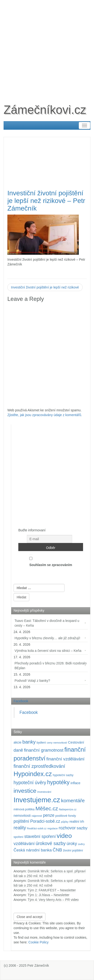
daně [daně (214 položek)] (18, 750)
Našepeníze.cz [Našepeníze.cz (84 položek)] (68, 809)
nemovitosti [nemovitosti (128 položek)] (22, 816)
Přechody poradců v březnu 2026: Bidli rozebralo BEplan (51, 666)
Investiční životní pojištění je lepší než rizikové (45, 287)
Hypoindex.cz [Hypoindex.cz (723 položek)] (33, 774)
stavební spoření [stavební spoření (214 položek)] (40, 836)
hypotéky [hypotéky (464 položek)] (58, 782)
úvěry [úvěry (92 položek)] (81, 844)
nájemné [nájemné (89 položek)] (37, 816)
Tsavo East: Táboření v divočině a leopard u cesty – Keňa (47, 623)
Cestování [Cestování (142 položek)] (76, 742)
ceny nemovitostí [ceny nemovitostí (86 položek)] (57, 743)
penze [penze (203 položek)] (49, 815)
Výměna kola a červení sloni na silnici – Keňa (48, 651)
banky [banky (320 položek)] (29, 742)
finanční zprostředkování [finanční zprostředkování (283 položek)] (39, 766)
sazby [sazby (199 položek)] (82, 828)
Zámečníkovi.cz (45, 110)
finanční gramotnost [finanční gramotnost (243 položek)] (44, 750)
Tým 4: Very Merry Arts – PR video (53, 900)
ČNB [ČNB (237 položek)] (57, 850)
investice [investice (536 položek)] (25, 791)
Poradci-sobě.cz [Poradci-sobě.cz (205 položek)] (45, 821)
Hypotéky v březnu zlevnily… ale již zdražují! (47, 638)
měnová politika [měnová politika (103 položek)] (24, 809)
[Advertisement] (47, 47)
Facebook (21, 701)
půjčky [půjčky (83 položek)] (65, 822)
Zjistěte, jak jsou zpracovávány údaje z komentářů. (45, 415)
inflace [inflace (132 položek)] (75, 783)
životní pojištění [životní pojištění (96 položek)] (73, 850)
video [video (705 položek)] (64, 836)
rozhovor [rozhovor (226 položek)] (67, 828)
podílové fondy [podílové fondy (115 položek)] (66, 816)
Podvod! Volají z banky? (32, 681)
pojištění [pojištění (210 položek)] (21, 821)
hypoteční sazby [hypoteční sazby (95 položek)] (63, 775)
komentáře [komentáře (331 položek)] (73, 800)
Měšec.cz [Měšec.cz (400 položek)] (47, 809)
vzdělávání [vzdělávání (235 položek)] (24, 843)
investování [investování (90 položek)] (44, 792)
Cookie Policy (38, 942)
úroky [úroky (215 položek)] (72, 844)
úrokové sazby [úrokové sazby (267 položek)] (51, 843)
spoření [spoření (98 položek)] (18, 837)
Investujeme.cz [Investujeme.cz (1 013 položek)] (37, 800)
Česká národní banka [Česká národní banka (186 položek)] (33, 850)
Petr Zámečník (38, 966)
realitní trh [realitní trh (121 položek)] (77, 821)
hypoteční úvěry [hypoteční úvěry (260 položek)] (30, 783)
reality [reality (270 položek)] (20, 828)
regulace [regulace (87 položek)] (52, 828)
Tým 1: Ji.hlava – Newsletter (49, 895)
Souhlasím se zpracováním (51, 561)
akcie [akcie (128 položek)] (17, 742)
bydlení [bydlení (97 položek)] (41, 743)
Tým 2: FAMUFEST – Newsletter (52, 890)
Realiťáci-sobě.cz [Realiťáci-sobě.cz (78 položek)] (37, 828)
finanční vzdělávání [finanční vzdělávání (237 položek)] (65, 759)
